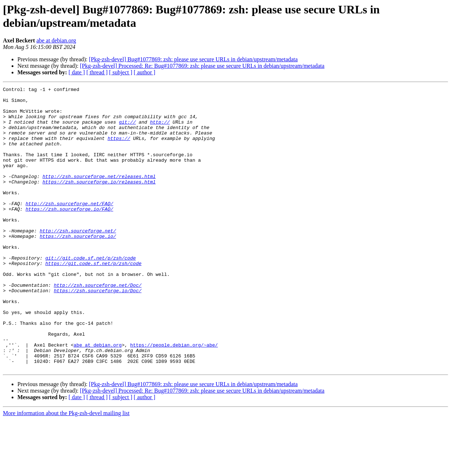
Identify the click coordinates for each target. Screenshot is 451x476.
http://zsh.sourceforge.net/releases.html (99, 195)
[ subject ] (121, 72)
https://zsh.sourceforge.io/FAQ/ (69, 234)
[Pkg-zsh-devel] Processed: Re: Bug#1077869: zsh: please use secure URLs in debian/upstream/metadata (202, 66)
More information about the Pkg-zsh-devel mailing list (66, 470)
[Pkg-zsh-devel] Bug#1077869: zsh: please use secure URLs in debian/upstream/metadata (193, 59)
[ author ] (145, 72)
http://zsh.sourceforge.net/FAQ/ (69, 227)
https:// (119, 149)
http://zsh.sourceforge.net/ (78, 260)
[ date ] (77, 72)
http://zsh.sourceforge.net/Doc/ (98, 325)
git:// (127, 129)
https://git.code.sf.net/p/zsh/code (93, 299)
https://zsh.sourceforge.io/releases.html (99, 201)
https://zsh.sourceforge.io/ (78, 266)
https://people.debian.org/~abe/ (174, 397)
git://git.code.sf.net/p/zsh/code (91, 293)
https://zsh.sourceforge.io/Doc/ (98, 332)
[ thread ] (97, 72)
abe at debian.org (56, 40)
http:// (160, 129)
